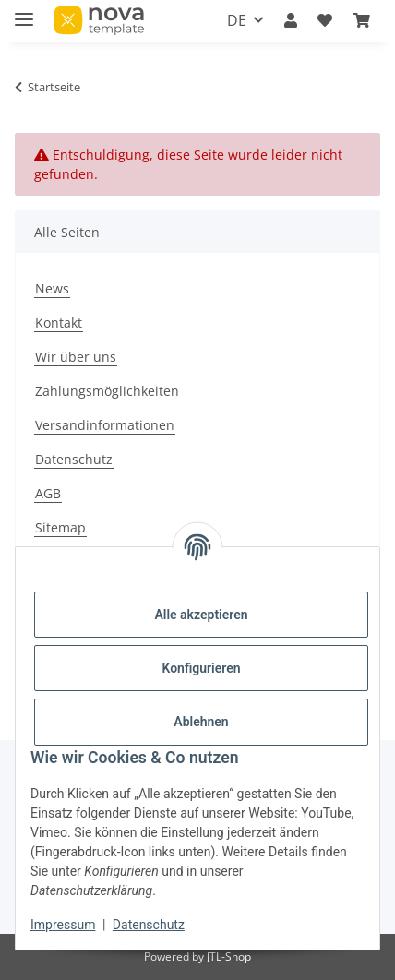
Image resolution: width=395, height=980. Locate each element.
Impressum (63, 925)
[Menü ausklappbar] (24, 12)
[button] (291, 20)
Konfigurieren (201, 668)
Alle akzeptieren (201, 615)
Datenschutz (149, 925)
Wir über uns (76, 357)
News (52, 288)
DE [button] (237, 20)
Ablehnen (201, 722)
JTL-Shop (229, 956)
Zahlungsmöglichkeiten (107, 391)
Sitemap (60, 527)
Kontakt (59, 323)
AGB (48, 493)
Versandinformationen (105, 425)
